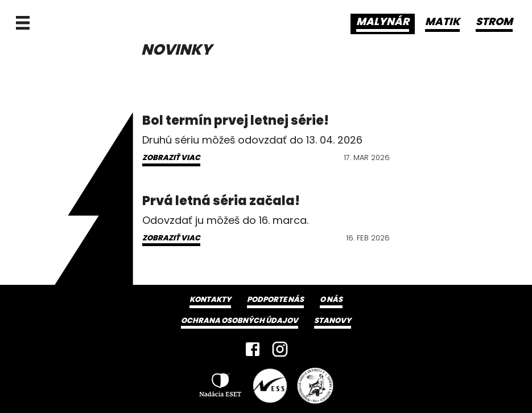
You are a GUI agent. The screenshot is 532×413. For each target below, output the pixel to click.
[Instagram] (280, 349)
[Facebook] (253, 349)
